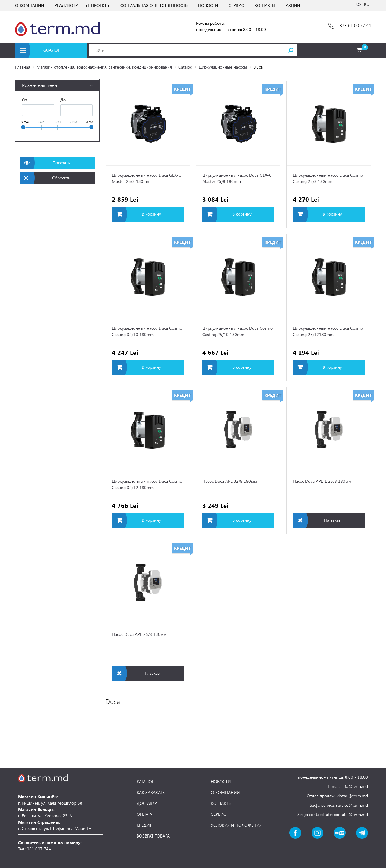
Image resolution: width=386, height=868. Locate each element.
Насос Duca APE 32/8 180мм (230, 481)
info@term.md (355, 786)
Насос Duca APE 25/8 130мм (139, 634)
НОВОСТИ (208, 5)
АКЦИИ (293, 5)
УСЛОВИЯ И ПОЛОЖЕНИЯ (236, 825)
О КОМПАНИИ (30, 5)
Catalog (185, 67)
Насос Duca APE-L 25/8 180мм (322, 481)
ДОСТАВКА (147, 803)
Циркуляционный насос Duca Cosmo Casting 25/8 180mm (328, 178)
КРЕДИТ (144, 825)
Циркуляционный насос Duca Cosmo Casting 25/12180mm (328, 331)
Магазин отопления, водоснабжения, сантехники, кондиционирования (104, 67)
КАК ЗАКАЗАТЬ (151, 793)
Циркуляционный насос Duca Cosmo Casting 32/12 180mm (147, 484)
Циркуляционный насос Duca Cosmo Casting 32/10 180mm (147, 331)
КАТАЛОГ (145, 782)
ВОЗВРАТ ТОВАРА (153, 836)
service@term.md (352, 805)
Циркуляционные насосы (223, 67)
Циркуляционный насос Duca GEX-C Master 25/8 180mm (237, 178)
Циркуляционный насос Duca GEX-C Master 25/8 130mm (147, 178)
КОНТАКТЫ (265, 5)
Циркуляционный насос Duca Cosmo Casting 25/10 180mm (237, 331)
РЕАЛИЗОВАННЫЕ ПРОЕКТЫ (82, 5)
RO (358, 4)
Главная (23, 67)
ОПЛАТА (144, 814)
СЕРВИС (236, 5)
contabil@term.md (351, 814)
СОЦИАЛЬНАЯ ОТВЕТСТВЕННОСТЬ (154, 5)
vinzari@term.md (352, 796)
